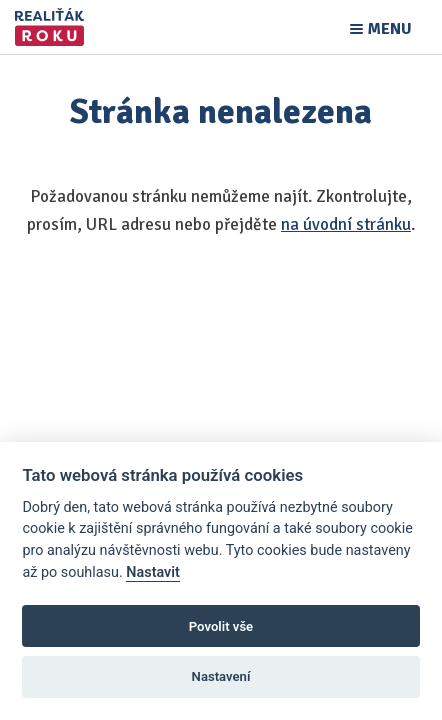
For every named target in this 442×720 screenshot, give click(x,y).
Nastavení (221, 676)
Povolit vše (221, 626)
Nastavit (153, 572)
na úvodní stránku (346, 224)
